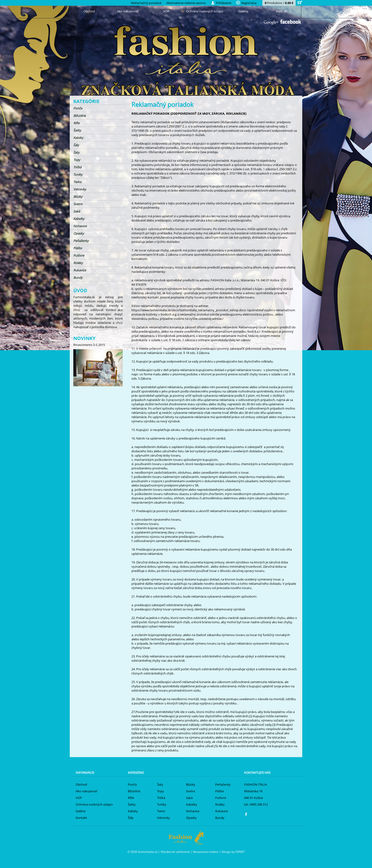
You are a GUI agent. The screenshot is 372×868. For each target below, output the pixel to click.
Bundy (78, 278)
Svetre (78, 204)
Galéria (243, 11)
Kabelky (79, 219)
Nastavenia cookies (206, 852)
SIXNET (240, 852)
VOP (166, 11)
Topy (77, 160)
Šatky (77, 130)
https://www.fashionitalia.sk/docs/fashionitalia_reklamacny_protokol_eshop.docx (189, 310)
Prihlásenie (221, 3)
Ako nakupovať (128, 11)
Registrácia (246, 3)
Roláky (78, 263)
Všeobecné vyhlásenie (175, 852)
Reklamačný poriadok (146, 3)
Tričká (77, 167)
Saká (77, 211)
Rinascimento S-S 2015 (89, 345)
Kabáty (78, 138)
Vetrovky (80, 189)
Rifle (76, 123)
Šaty (76, 152)
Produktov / (279, 3)
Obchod (89, 11)
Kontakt (282, 11)
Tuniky (78, 175)
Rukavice (80, 270)
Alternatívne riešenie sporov (186, 3)
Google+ (271, 23)
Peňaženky (81, 241)
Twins (77, 182)
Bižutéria (79, 116)
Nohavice (80, 226)
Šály (76, 145)
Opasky (79, 233)
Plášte (78, 248)
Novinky (84, 338)
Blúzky (78, 197)
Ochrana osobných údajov (205, 11)
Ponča (78, 108)
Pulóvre (79, 255)
